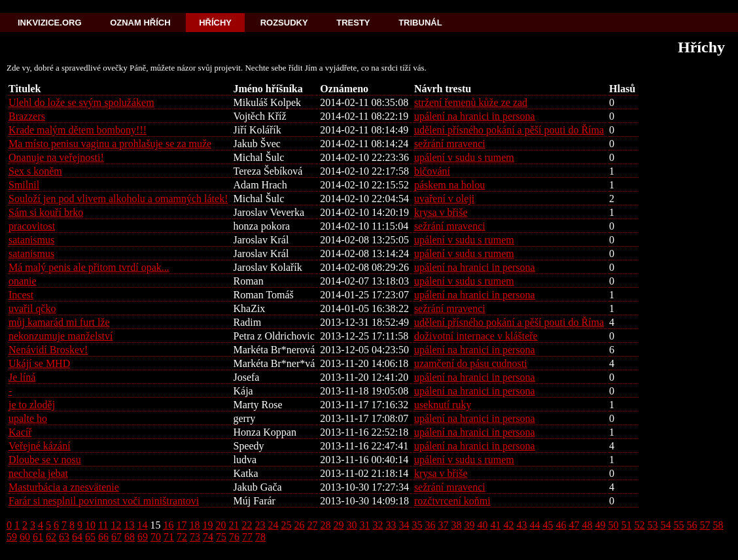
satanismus (31, 240)
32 (378, 525)
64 (77, 537)
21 (234, 525)
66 (103, 537)
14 (142, 525)
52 (639, 525)
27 (312, 525)
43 (521, 525)
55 (678, 525)
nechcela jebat (38, 473)
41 (495, 525)
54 (665, 525)
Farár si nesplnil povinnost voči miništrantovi (104, 501)
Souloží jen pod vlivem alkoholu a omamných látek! (118, 199)
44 (535, 525)
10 (90, 525)
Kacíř (20, 432)
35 (417, 525)
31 (364, 525)
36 (430, 525)
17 (181, 525)
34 (404, 525)
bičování (432, 171)
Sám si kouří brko (46, 212)
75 (221, 537)
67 (116, 537)
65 (90, 537)
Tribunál (420, 23)
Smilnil (24, 185)
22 (247, 525)
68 (130, 537)
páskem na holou (449, 185)
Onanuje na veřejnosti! (56, 157)
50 (613, 525)
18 (194, 525)
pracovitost (32, 226)
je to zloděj (32, 405)
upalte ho (28, 418)
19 (207, 525)
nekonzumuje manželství (61, 336)
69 (143, 537)
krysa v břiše (441, 212)
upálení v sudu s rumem (464, 157)
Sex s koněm (35, 171)
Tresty (353, 23)
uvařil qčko (32, 308)
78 (260, 537)
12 (116, 525)
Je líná (22, 377)
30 (351, 525)
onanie (23, 281)
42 (508, 525)
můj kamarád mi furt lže (59, 322)
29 (338, 525)
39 (469, 525)
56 (692, 525)
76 (234, 537)
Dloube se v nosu (45, 460)
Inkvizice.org (50, 23)
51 (626, 525)
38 (456, 525)
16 (168, 525)
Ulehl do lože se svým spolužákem (81, 102)
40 (482, 525)
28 (325, 525)
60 (25, 537)
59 (12, 537)
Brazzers (27, 116)
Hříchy (215, 23)
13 (129, 525)
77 (247, 537)
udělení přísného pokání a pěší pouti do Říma (509, 130)
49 (600, 525)
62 (51, 537)
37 (443, 525)
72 (182, 537)
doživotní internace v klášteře (476, 336)
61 (38, 537)
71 (169, 537)
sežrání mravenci (450, 144)
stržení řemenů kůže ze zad (471, 102)
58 (718, 525)
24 (273, 525)
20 (220, 525)
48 (587, 525)
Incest (21, 295)
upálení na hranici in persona (475, 116)
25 (286, 525)
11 (103, 525)
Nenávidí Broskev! (48, 350)
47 (574, 525)
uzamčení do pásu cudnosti (471, 363)
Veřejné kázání (40, 446)
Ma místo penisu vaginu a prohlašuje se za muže (110, 144)
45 (548, 525)
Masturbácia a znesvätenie (64, 487)
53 (652, 525)
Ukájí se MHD (39, 363)
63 (64, 537)
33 (391, 525)
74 (208, 537)
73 (195, 537)
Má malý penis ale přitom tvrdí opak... (89, 267)
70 (156, 537)
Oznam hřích (140, 23)
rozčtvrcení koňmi (452, 501)
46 (561, 525)
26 (299, 525)
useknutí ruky (443, 405)
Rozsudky (284, 23)
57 (705, 525)
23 (260, 525)
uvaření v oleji (444, 199)
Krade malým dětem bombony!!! (78, 130)
